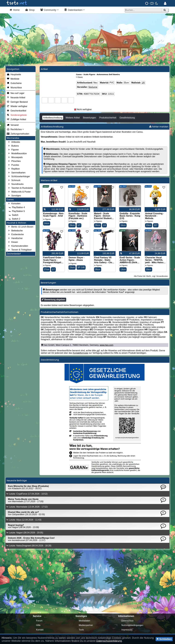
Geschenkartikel (16, 111)
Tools (81, 630)
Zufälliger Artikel (16, 120)
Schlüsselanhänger (19, 177)
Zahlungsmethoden (18, 134)
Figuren (13, 150)
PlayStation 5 (16, 212)
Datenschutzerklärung (109, 641)
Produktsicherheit (108, 118)
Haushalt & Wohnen (16, 223)
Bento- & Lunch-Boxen (20, 227)
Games (10, 200)
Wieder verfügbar (17, 107)
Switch (13, 215)
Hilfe (38, 626)
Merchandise (13, 138)
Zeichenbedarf (14, 254)
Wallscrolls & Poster (19, 192)
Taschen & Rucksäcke (20, 188)
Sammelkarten (16, 173)
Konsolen (14, 204)
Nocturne (93, 87)
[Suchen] (165, 10)
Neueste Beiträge (17, 481)
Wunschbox (14, 88)
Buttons (13, 146)
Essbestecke (16, 235)
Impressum (127, 630)
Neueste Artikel (16, 98)
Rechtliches (15, 130)
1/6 (143, 83)
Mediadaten (84, 621)
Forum (39, 621)
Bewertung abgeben (53, 300)
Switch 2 (14, 219)
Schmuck (14, 181)
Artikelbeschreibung (53, 118)
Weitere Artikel (73, 118)
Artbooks (14, 142)
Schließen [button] (164, 639)
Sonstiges (14, 196)
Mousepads (15, 158)
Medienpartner (86, 626)
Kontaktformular (80, 353)
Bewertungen (90, 118)
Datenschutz (127, 621)
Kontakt (40, 630)
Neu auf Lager (16, 94)
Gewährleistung (127, 118)
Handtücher (15, 239)
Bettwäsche (15, 231)
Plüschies (14, 161)
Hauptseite (14, 75)
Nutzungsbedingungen (132, 626)
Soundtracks (16, 184)
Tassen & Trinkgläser (20, 250)
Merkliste (13, 79)
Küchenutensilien (18, 246)
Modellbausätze (17, 154)
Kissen (13, 242)
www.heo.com (107, 345)
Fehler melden (159, 127)
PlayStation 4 (16, 208)
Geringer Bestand (17, 102)
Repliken (14, 169)
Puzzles (13, 165)
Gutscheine (14, 84)
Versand (13, 125)
